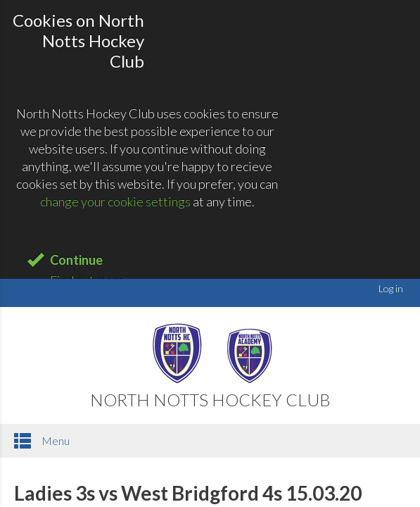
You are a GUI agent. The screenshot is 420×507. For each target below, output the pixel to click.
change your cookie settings (115, 201)
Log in (391, 288)
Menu (42, 441)
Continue (76, 260)
